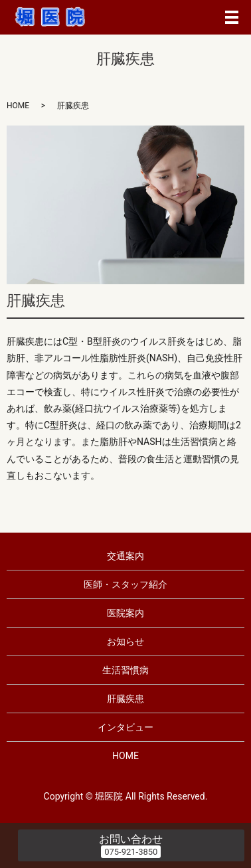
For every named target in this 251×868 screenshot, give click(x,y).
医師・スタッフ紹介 (126, 584)
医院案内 (126, 613)
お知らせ (126, 642)
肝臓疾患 (126, 699)
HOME (18, 106)
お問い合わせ (131, 839)
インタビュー (126, 727)
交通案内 (126, 556)
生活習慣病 (126, 670)
